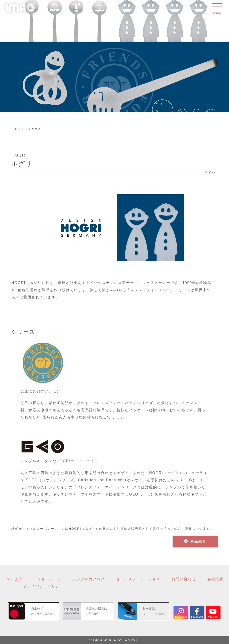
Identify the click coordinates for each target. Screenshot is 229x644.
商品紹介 (198, 541)
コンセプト (16, 579)
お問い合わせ (184, 579)
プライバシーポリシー (43, 586)
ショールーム (49, 579)
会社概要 (215, 579)
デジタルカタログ (89, 579)
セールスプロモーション (138, 579)
